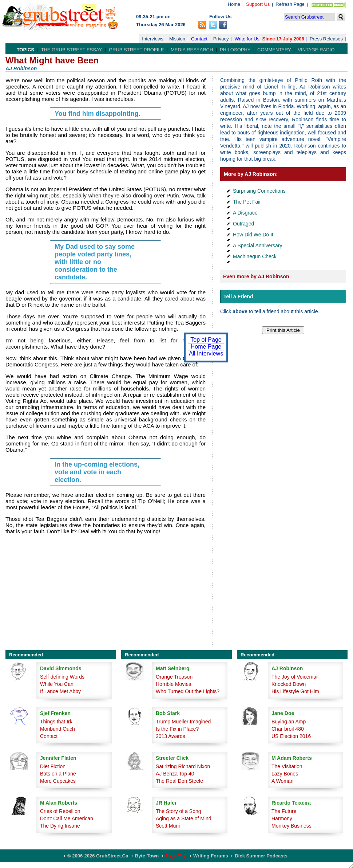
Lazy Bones (285, 774)
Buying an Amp (289, 722)
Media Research (192, 50)
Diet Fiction (53, 766)
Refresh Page (290, 4)
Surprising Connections (259, 191)
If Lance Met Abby (60, 691)
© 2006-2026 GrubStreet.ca (98, 856)
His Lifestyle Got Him (295, 691)
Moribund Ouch (57, 729)
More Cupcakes (58, 781)
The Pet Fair (247, 202)
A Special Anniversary (257, 246)
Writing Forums (211, 856)
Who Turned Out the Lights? (188, 691)
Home (234, 4)
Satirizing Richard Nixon (183, 766)
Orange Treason (174, 677)
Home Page (206, 347)
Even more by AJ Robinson (256, 276)
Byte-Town (147, 856)
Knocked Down (289, 684)
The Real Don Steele (179, 781)
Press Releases (326, 39)
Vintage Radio (316, 50)
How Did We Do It (253, 235)
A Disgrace (245, 213)
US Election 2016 (291, 736)
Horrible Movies (173, 684)
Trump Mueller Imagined (183, 722)
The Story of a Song (179, 811)
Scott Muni (168, 826)
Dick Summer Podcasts (261, 856)
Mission (177, 39)
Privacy (221, 39)
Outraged (243, 224)
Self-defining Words (62, 677)
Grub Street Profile (136, 50)
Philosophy (235, 50)
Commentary (274, 50)
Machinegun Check (255, 256)
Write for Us (247, 39)
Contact (199, 39)
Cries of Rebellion (60, 811)
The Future (284, 811)
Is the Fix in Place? (177, 729)
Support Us (258, 4)
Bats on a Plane (58, 774)
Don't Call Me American (67, 818)
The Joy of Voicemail (295, 677)
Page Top (176, 856)
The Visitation (287, 766)
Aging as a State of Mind (184, 818)
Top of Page (206, 340)
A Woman (282, 781)
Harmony (282, 818)
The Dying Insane (60, 826)
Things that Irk (56, 722)
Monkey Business (291, 826)
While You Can (57, 684)
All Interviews (206, 354)
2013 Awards (170, 736)
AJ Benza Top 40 (175, 774)
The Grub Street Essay (71, 50)
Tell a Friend (238, 296)
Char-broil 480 (288, 729)
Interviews (153, 39)
